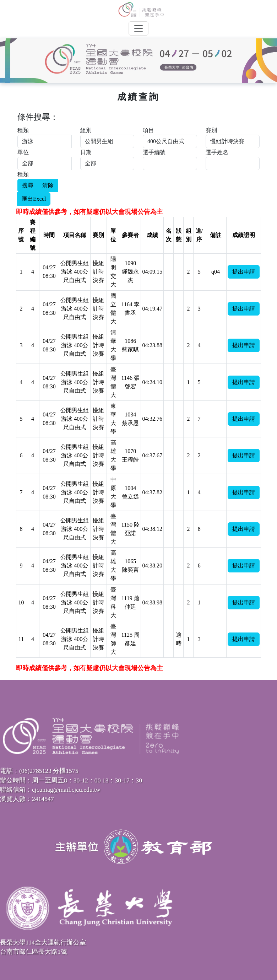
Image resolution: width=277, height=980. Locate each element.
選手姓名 (217, 152)
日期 (86, 152)
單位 (23, 152)
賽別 (211, 130)
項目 (148, 130)
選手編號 (154, 152)
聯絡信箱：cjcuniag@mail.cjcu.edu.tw (50, 790)
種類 (23, 130)
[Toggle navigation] (138, 28)
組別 (86, 130)
